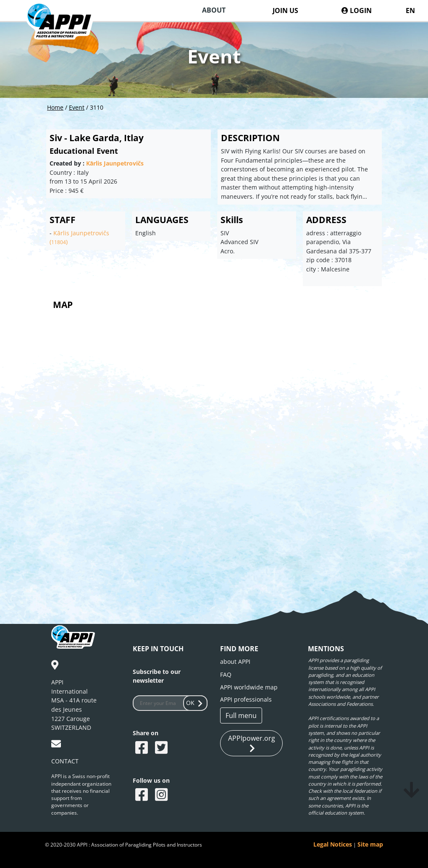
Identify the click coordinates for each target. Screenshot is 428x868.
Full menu (241, 715)
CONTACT (65, 761)
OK (195, 703)
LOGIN (357, 11)
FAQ (226, 675)
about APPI (235, 662)
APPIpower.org (252, 743)
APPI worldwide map (249, 687)
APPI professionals (246, 699)
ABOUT (214, 10)
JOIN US (285, 11)
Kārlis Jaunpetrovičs (115, 163)
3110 (97, 107)
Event (77, 107)
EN (410, 11)
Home (55, 107)
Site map (370, 844)
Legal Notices (333, 844)
